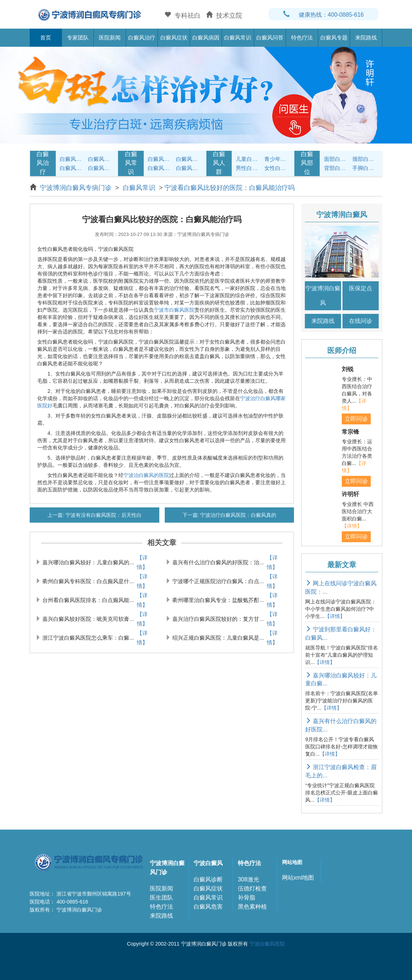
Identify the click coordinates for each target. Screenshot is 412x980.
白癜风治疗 (142, 38)
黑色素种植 (252, 907)
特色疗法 (302, 38)
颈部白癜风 (365, 159)
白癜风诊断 (208, 879)
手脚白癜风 (365, 168)
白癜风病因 (206, 38)
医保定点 (361, 288)
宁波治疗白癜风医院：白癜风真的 (237, 515)
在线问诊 (361, 321)
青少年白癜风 (277, 159)
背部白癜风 (337, 168)
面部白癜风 (337, 159)
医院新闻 (110, 38)
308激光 (249, 879)
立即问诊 (356, 419)
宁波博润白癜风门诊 (167, 868)
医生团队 (161, 898)
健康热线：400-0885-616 (323, 15)
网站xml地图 (298, 878)
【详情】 (142, 562)
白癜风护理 (161, 159)
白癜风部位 (307, 163)
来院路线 (366, 38)
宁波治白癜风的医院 (146, 475)
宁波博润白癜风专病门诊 (77, 188)
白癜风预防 (189, 168)
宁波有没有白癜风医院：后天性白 (103, 515)
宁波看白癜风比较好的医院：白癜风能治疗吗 (230, 188)
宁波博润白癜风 (323, 296)
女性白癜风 (277, 168)
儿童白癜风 (249, 159)
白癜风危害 (208, 907)
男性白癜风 (249, 168)
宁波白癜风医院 (267, 944)
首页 (46, 38)
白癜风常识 (238, 38)
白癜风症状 (174, 38)
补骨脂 (247, 898)
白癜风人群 (219, 163)
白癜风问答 (270, 38)
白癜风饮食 (189, 159)
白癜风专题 (334, 38)
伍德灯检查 (252, 888)
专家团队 (78, 38)
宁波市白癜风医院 (174, 310)
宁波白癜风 (208, 863)
